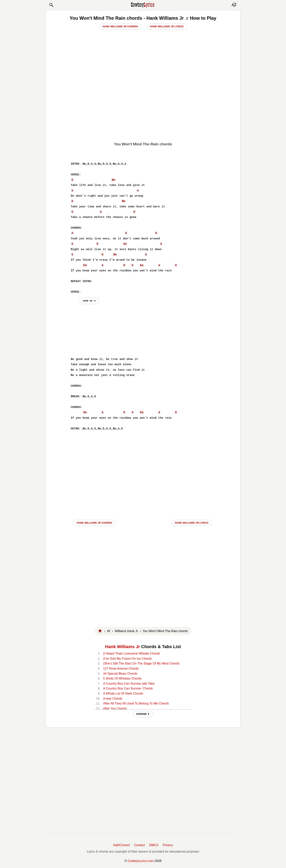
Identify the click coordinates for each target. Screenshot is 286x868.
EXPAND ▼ (143, 714)
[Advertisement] (143, 109)
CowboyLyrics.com (141, 861)
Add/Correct (121, 845)
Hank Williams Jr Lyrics (167, 26)
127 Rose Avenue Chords (121, 669)
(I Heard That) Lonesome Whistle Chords (131, 653)
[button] (51, 5)
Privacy (168, 845)
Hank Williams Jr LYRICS (192, 523)
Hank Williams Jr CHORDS (94, 523)
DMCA (154, 845)
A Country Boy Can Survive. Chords (128, 688)
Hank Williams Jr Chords (120, 26)
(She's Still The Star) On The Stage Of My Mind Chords (141, 663)
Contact (139, 845)
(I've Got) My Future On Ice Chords (127, 659)
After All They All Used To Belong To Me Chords (136, 703)
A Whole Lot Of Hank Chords (123, 693)
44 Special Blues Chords (120, 674)
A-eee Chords (113, 699)
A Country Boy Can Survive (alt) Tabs (129, 684)
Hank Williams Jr (123, 647)
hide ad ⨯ (89, 301)
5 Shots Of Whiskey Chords (122, 678)
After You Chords (115, 709)
